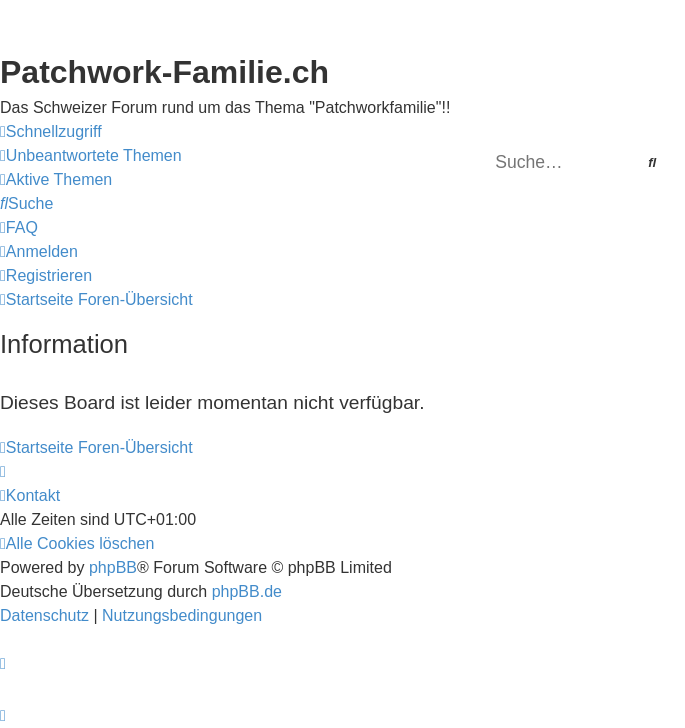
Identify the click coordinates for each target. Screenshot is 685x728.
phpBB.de (247, 591)
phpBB (113, 567)
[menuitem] (91, 156)
